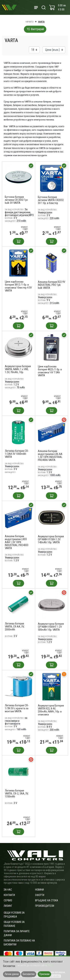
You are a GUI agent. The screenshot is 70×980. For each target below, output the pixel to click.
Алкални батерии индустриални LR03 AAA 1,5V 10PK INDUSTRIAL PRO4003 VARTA (17, 542)
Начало (30, 22)
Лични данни (12, 974)
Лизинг (8, 906)
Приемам (44, 974)
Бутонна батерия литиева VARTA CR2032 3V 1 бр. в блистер (51, 200)
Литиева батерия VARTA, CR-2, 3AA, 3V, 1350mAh (17, 794)
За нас (8, 890)
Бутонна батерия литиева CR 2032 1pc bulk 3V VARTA (16, 200)
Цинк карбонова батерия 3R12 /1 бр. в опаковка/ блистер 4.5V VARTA (18, 286)
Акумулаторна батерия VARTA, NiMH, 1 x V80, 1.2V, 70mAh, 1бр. (18, 369)
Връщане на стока (47, 900)
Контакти (9, 895)
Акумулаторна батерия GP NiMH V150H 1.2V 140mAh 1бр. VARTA (51, 539)
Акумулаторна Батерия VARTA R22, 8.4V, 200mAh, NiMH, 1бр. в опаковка (51, 710)
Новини (39, 890)
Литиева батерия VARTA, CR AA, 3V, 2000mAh (15, 627)
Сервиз (8, 900)
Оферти (40, 895)
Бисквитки (29, 974)
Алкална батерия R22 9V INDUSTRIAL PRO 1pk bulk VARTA (52, 285)
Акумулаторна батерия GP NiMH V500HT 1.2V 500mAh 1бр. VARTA (51, 627)
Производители (45, 906)
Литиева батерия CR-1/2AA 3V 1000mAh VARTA (17, 454)
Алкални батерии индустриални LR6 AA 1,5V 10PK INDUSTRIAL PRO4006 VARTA (50, 456)
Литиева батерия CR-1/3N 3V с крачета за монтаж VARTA (17, 708)
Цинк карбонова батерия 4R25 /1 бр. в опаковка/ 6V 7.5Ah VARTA (50, 371)
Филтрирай (35, 29)
